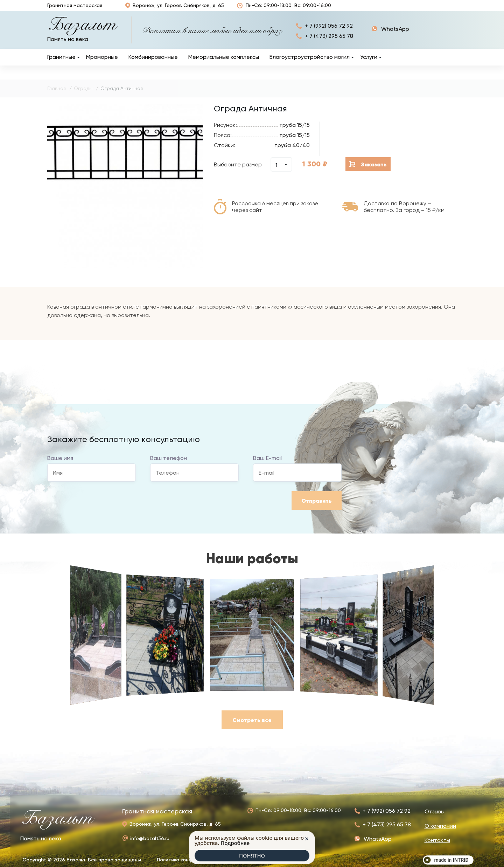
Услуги (369, 64)
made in (451, 860)
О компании (408, 9)
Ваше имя (60, 465)
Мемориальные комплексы (224, 64)
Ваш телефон (169, 465)
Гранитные (61, 64)
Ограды (83, 96)
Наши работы (364, 9)
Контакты (444, 9)
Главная (57, 96)
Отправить (317, 508)
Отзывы (338, 9)
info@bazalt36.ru (150, 838)
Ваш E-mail (267, 465)
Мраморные (102, 64)
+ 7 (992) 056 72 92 (329, 33)
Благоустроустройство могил (310, 64)
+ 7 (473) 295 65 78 (329, 43)
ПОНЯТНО (252, 855)
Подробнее (235, 843)
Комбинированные (153, 64)
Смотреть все (252, 727)
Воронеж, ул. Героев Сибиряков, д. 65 (174, 9)
